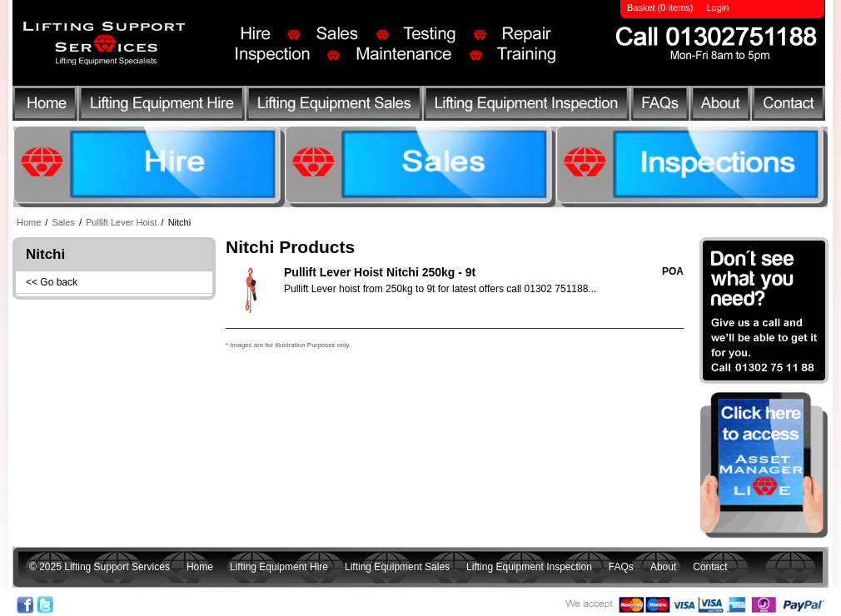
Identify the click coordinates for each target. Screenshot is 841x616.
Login (717, 7)
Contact (786, 106)
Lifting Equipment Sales (336, 106)
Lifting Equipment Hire (161, 106)
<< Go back (52, 282)
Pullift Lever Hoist (122, 222)
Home (44, 106)
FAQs (663, 106)
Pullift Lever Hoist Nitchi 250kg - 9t (380, 272)
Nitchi (180, 222)
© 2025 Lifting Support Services (100, 567)
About (722, 106)
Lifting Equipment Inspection (530, 106)
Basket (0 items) (660, 7)
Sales (63, 222)
